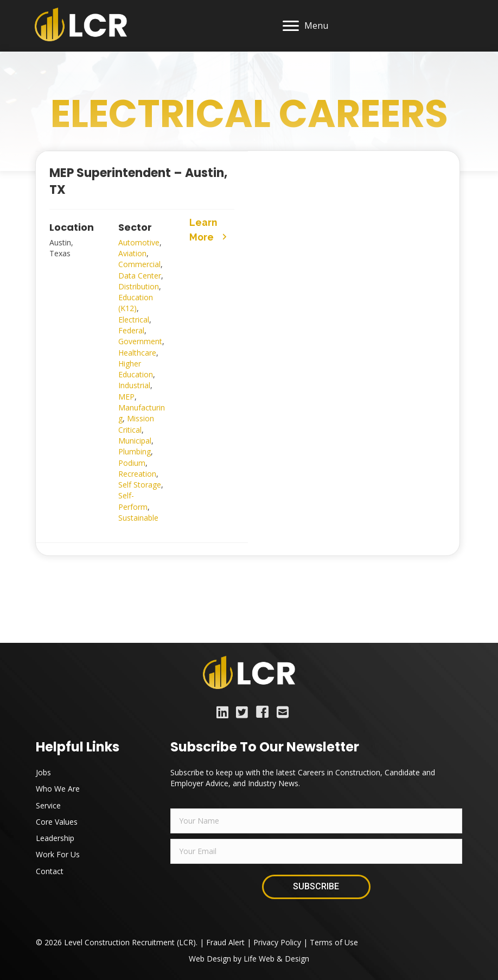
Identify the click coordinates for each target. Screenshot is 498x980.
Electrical (134, 320)
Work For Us (58, 854)
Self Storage (140, 485)
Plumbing (135, 451)
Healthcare (137, 353)
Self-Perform (133, 501)
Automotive (139, 242)
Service (48, 805)
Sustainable (138, 518)
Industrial (134, 385)
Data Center (140, 276)
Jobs (43, 772)
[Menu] (305, 26)
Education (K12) (136, 303)
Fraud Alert (225, 942)
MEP (126, 397)
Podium (132, 463)
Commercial (139, 264)
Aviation (132, 253)
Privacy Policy (277, 942)
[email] (316, 851)
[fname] (316, 821)
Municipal (135, 441)
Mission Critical (136, 424)
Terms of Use (334, 942)
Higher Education (136, 369)
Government (140, 341)
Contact (50, 871)
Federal (131, 330)
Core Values (57, 822)
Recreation (137, 474)
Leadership (55, 838)
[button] (211, 227)
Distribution (139, 286)
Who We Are (58, 789)
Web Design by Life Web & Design (249, 959)
